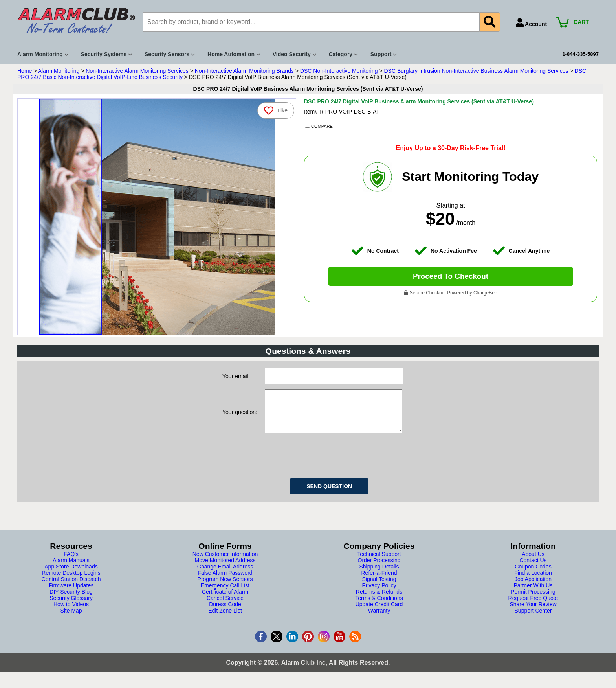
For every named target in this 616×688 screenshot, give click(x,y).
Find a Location (533, 581)
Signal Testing (379, 587)
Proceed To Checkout (451, 277)
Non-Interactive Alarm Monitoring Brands (244, 71)
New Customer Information (225, 562)
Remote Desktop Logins (71, 581)
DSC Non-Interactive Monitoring (339, 71)
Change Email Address (225, 574)
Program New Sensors (225, 587)
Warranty (379, 618)
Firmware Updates (71, 593)
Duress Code (225, 612)
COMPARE (319, 126)
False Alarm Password (225, 581)
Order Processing (379, 568)
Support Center (533, 618)
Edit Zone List (225, 618)
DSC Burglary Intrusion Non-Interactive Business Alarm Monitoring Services (476, 71)
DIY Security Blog (71, 600)
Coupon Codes (533, 574)
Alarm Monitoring (59, 71)
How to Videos (71, 612)
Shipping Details (379, 574)
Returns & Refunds (379, 600)
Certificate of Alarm (225, 600)
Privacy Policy (379, 593)
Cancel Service (225, 606)
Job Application (533, 587)
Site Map (71, 618)
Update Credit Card (379, 612)
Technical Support (379, 562)
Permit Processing (533, 600)
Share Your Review (533, 612)
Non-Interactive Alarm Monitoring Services (137, 71)
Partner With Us (533, 593)
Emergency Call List (225, 593)
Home (25, 71)
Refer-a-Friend (379, 581)
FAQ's (71, 562)
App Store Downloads (71, 574)
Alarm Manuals (71, 568)
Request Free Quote (533, 606)
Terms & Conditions (379, 606)
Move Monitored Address (225, 568)
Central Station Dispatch (71, 587)
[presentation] (324, 462)
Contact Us (533, 568)
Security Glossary (71, 606)
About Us (533, 562)
